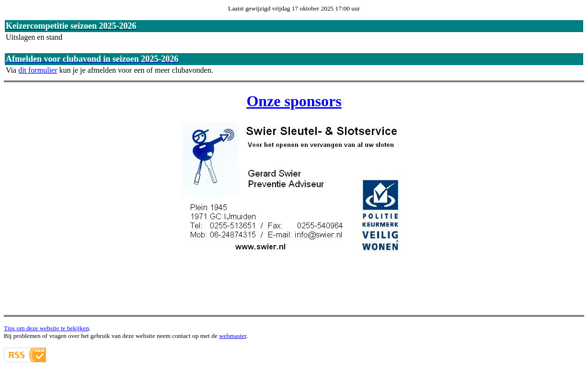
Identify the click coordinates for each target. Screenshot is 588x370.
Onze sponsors (294, 101)
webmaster (233, 336)
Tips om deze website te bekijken (46, 328)
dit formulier (38, 70)
